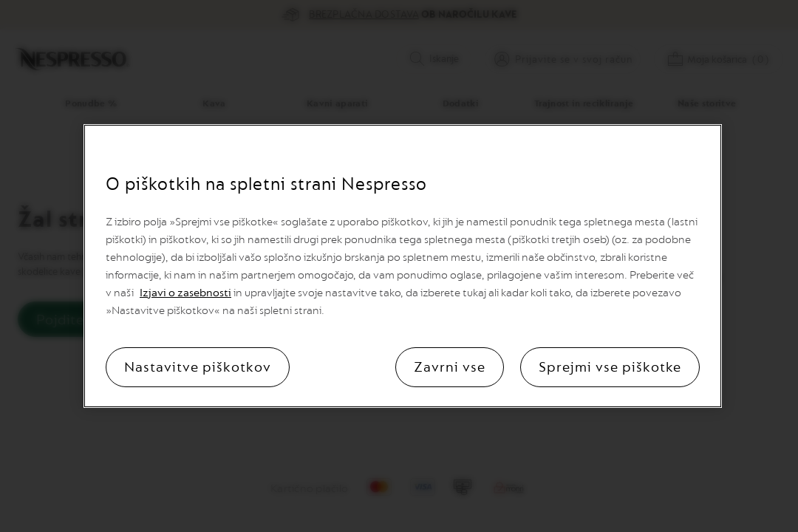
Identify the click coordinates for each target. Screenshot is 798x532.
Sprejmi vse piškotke (610, 367)
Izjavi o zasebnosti (185, 293)
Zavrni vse (450, 367)
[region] (403, 266)
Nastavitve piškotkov (198, 367)
